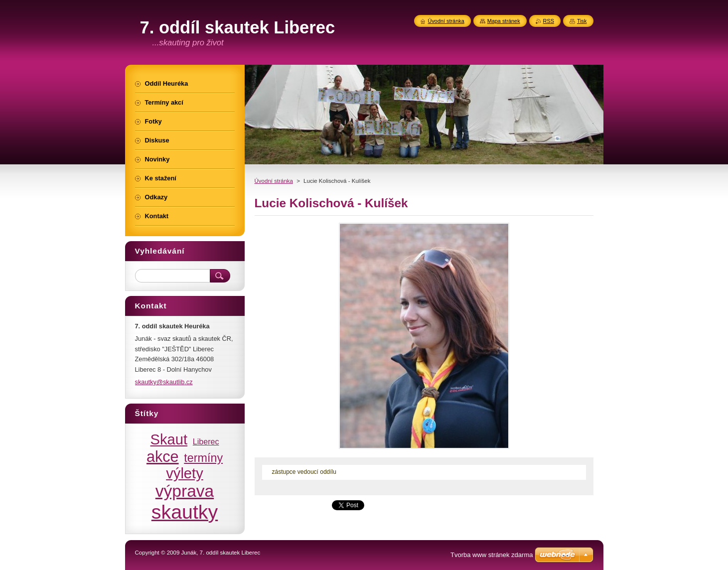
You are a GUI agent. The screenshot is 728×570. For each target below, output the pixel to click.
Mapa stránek (504, 21)
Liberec (206, 441)
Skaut (169, 439)
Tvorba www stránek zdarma (492, 555)
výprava (185, 491)
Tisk (582, 21)
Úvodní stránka (274, 181)
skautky (185, 512)
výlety (185, 473)
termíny (203, 458)
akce (163, 456)
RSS (549, 21)
